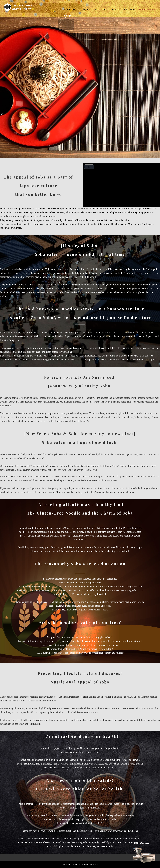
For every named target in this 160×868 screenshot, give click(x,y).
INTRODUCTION (71, 10)
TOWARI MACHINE (147, 10)
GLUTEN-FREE (100, 10)
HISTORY (86, 10)
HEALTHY (115, 10)
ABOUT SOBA (129, 10)
